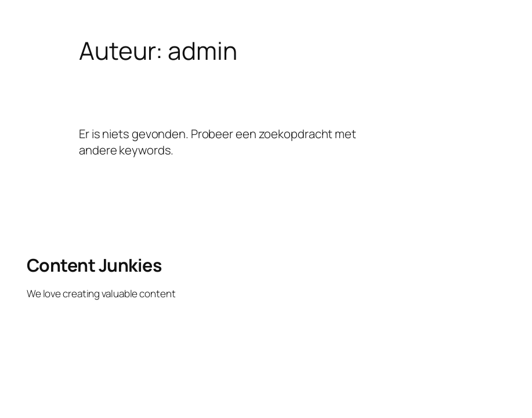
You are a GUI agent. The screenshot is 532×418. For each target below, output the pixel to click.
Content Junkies (94, 265)
